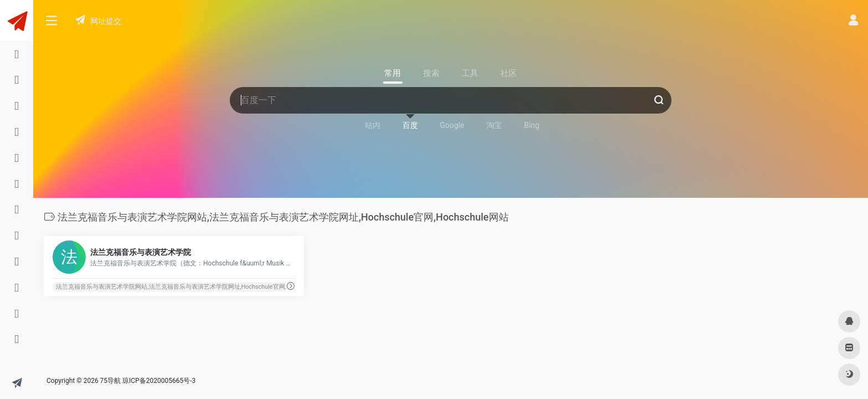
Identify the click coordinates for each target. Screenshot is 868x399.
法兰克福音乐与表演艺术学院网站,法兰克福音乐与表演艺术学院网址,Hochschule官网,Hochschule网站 (193, 287)
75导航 (111, 381)
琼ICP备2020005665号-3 (159, 381)
